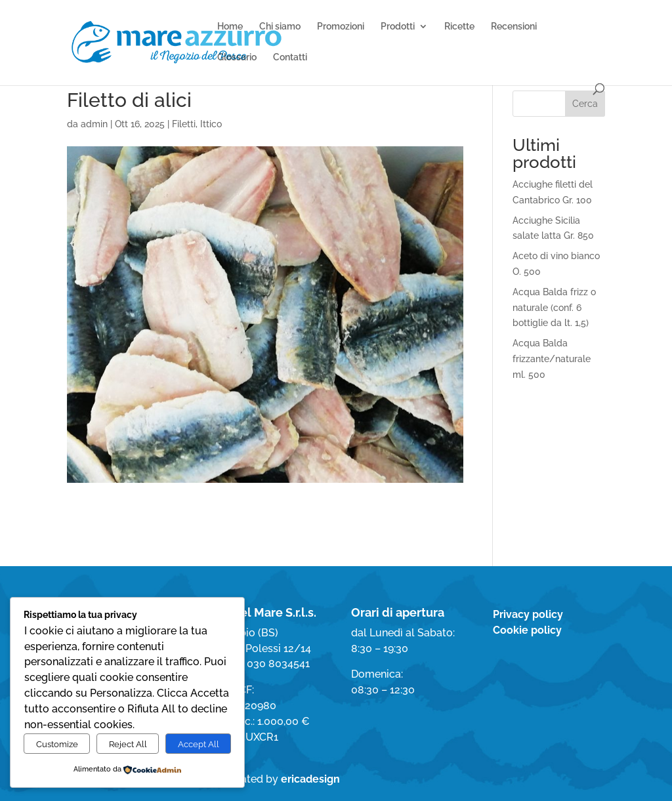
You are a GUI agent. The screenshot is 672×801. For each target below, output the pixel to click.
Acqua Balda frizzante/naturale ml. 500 (552, 359)
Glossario (237, 57)
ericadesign (310, 779)
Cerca (585, 104)
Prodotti (398, 27)
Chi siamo (280, 27)
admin (94, 124)
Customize (57, 744)
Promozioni (341, 27)
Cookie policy (527, 630)
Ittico (211, 124)
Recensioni (514, 27)
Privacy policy (528, 614)
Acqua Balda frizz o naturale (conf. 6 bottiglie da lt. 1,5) (554, 308)
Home (230, 27)
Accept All (199, 744)
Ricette (459, 27)
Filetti (184, 124)
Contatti (290, 57)
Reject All (128, 744)
